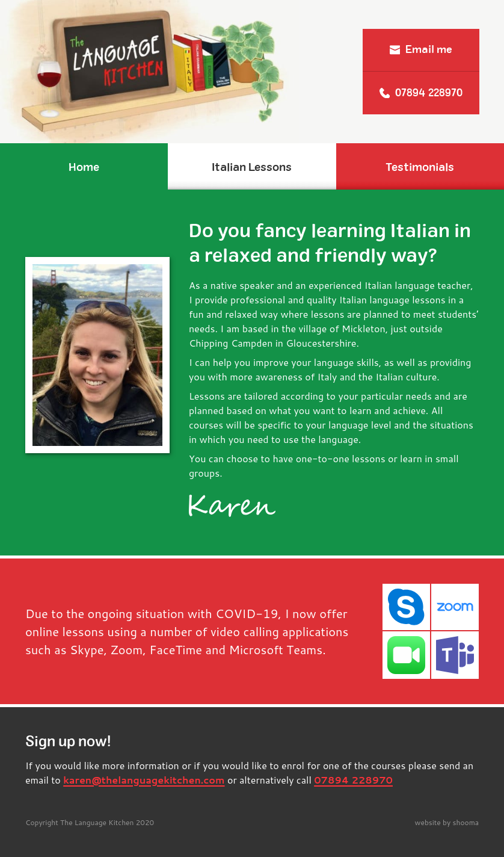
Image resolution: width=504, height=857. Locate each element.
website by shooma (447, 822)
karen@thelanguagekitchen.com (144, 780)
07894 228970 (421, 93)
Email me (421, 49)
